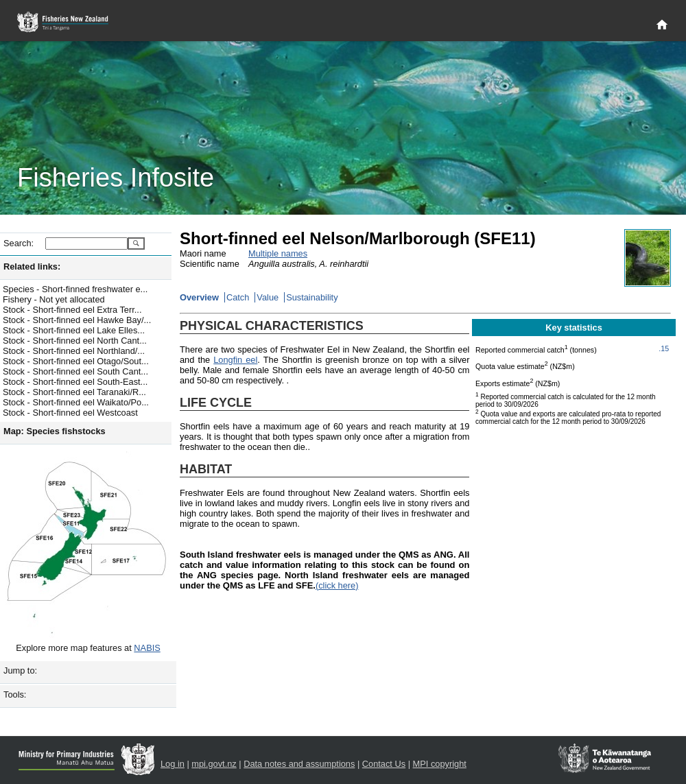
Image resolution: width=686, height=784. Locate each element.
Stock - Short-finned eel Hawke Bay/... (77, 320)
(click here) (337, 585)
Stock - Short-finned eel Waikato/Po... (76, 402)
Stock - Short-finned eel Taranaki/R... (74, 392)
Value (268, 297)
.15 (664, 348)
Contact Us (384, 764)
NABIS (147, 648)
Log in (173, 764)
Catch (238, 297)
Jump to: (20, 670)
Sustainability (312, 297)
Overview (199, 297)
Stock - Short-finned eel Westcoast (70, 413)
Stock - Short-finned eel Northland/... (74, 351)
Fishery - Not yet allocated (54, 299)
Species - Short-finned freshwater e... (75, 289)
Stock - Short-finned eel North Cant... (75, 341)
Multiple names (278, 253)
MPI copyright (440, 764)
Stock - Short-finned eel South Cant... (75, 371)
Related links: (32, 266)
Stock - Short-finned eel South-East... (75, 382)
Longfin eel (235, 360)
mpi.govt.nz (214, 764)
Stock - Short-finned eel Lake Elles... (74, 330)
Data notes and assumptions (299, 764)
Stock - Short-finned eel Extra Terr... (72, 310)
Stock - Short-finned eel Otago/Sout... (76, 361)
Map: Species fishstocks (55, 431)
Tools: (15, 694)
